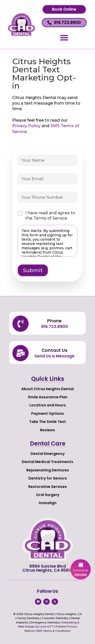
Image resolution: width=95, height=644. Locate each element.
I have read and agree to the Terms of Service (50, 216)
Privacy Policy (26, 126)
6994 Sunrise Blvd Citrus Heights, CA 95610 (48, 568)
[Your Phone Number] (48, 197)
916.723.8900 (54, 327)
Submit (33, 270)
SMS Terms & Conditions (53, 631)
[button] (64, 9)
